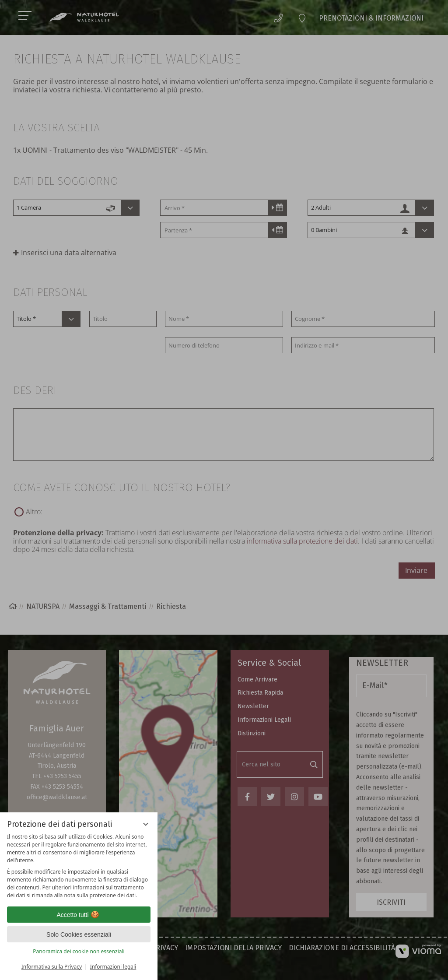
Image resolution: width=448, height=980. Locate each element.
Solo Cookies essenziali (79, 934)
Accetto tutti (79, 915)
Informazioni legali (113, 967)
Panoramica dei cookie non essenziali (79, 951)
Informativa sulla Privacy (52, 967)
